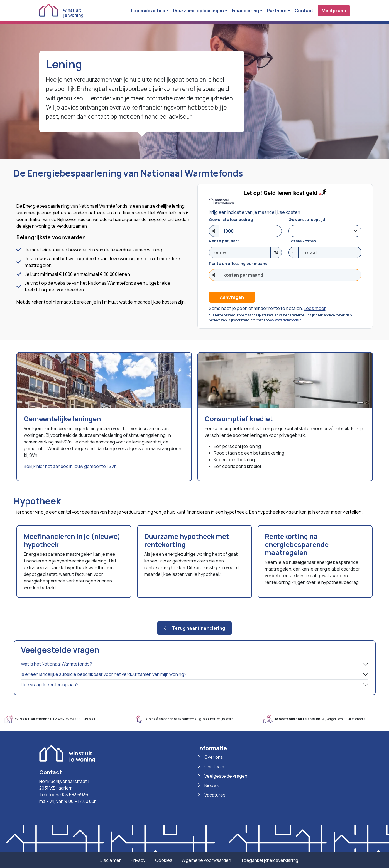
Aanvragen (232, 297)
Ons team (214, 767)
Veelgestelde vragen (226, 776)
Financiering (245, 11)
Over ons (214, 757)
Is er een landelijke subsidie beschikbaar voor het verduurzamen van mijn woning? (104, 674)
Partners (277, 11)
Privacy (138, 860)
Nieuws (212, 785)
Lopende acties (148, 11)
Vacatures (215, 795)
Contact (304, 11)
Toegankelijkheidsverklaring (270, 860)
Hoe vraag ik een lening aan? (50, 685)
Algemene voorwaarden (207, 860)
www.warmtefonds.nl (286, 320)
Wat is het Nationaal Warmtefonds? (57, 664)
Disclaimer (110, 860)
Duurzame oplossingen (198, 11)
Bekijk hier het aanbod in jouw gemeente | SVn (70, 466)
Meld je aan (334, 11)
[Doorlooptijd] (325, 231)
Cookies (164, 860)
